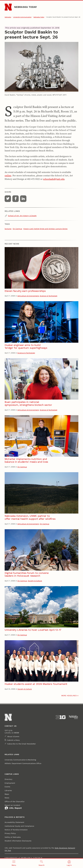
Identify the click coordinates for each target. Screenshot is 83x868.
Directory (8, 779)
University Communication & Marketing (20, 760)
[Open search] (41, 863)
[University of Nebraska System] (74, 717)
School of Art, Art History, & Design (22, 216)
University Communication (22, 17)
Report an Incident (13, 807)
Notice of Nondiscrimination (16, 830)
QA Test (8, 850)
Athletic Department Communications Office (23, 763)
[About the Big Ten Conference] (61, 717)
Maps (7, 794)
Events (7, 787)
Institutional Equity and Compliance (19, 826)
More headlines (69, 696)
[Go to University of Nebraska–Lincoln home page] (8, 7)
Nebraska (8, 17)
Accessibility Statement (14, 822)
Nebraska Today (26, 7)
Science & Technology (49, 296)
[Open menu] (14, 863)
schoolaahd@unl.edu (54, 179)
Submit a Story (13, 740)
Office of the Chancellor (15, 802)
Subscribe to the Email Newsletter (22, 744)
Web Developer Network (65, 848)
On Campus (17, 229)
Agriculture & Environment (28, 296)
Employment (10, 783)
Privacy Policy (10, 833)
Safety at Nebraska (13, 837)
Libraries (8, 790)
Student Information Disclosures (18, 841)
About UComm (13, 737)
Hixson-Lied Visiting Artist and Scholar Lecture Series (45, 229)
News (7, 798)
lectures (8, 229)
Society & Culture (35, 581)
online (8, 175)
